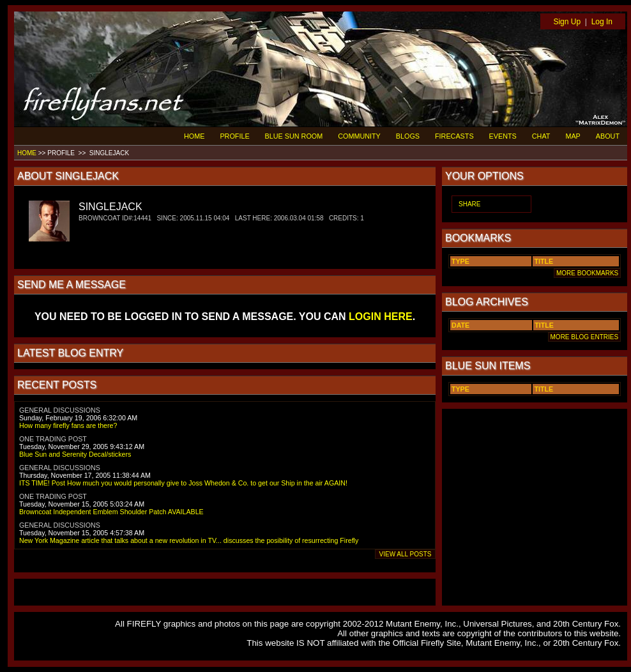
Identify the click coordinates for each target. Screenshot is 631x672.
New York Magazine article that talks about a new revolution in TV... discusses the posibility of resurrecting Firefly (189, 540)
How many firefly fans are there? (68, 425)
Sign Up (567, 22)
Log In (602, 22)
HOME (194, 136)
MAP (573, 136)
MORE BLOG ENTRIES (584, 337)
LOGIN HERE (381, 317)
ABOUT (608, 136)
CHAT (541, 136)
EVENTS (503, 136)
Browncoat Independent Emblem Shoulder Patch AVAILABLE (111, 512)
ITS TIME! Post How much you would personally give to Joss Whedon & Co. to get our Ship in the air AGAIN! (183, 483)
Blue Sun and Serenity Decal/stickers (75, 454)
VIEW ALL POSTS (405, 554)
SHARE (469, 204)
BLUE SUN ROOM (294, 136)
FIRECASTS (454, 136)
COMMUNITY (359, 136)
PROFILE (234, 136)
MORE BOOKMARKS (587, 273)
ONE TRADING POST (53, 439)
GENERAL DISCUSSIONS (60, 410)
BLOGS (408, 136)
